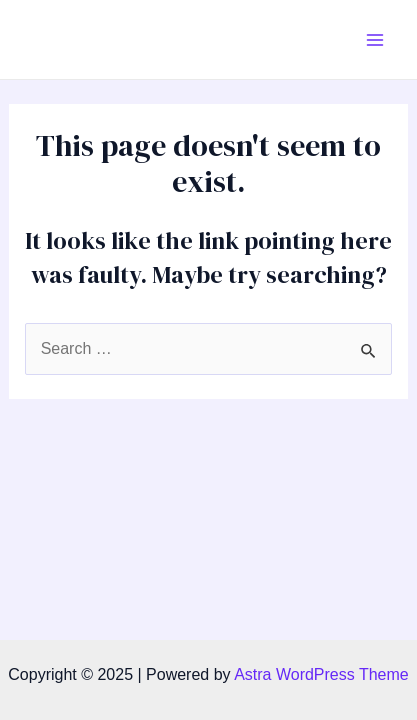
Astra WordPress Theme (321, 674)
